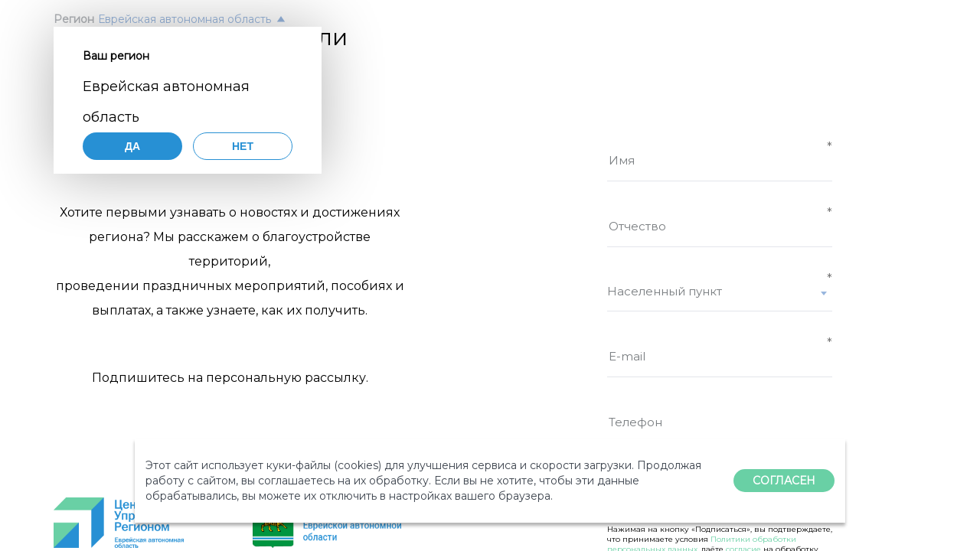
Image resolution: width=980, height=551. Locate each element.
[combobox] (720, 298)
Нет (243, 146)
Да (132, 146)
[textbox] (720, 291)
